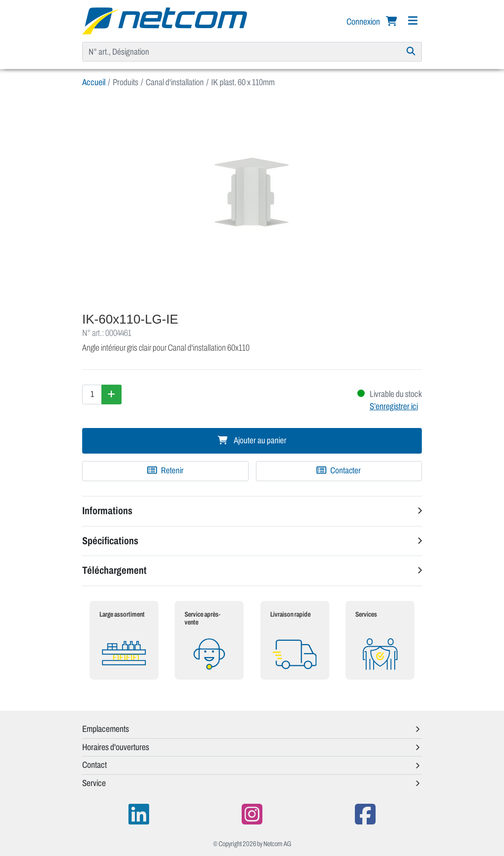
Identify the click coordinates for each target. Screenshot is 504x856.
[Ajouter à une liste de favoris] (165, 471)
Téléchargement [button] (114, 570)
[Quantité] (92, 395)
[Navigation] (412, 21)
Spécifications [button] (110, 541)
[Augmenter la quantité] (111, 395)
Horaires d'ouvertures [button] (116, 747)
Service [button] (94, 783)
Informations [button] (107, 511)
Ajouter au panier (252, 441)
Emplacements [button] (106, 729)
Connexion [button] (364, 22)
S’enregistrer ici (394, 406)
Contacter (339, 471)
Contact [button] (94, 765)
